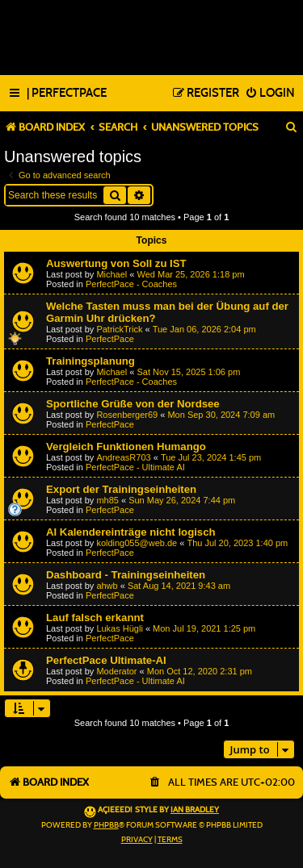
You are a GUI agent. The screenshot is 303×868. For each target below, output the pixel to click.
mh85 (107, 500)
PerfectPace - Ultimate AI (135, 467)
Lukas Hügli (119, 628)
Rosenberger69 (127, 415)
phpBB (106, 825)
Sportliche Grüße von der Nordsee (133, 404)
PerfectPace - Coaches (131, 284)
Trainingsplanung (90, 361)
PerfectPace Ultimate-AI (106, 660)
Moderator (116, 671)
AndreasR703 (123, 457)
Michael (112, 274)
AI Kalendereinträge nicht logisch (131, 532)
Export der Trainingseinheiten (121, 489)
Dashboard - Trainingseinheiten (126, 575)
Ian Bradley (195, 810)
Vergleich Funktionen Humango (126, 447)
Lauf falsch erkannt (95, 618)
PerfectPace (110, 339)
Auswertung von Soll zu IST (116, 263)
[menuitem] (67, 94)
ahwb (107, 586)
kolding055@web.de (137, 543)
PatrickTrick (119, 329)
